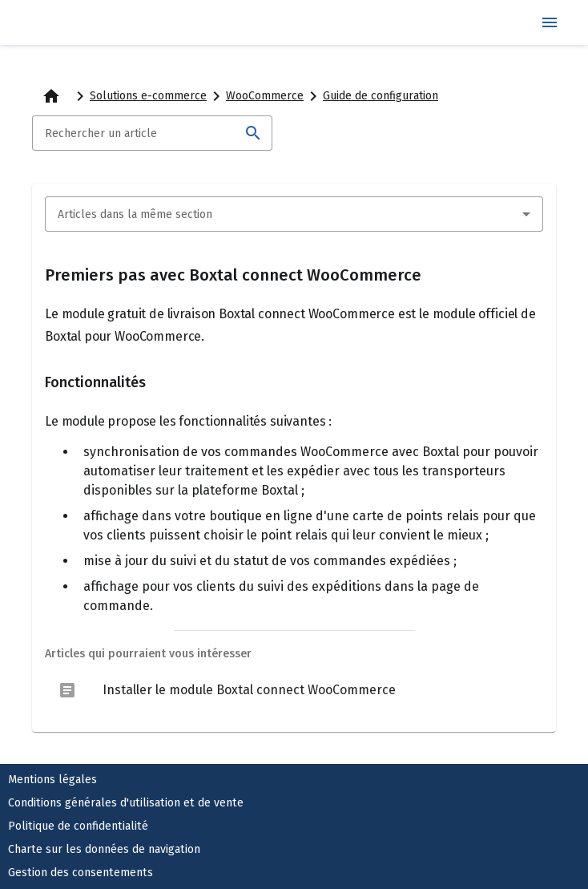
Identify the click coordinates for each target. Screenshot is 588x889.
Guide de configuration (381, 96)
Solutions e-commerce (148, 96)
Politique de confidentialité (78, 826)
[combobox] (294, 214)
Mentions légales (52, 780)
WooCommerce (265, 96)
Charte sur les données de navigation (104, 849)
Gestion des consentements (81, 873)
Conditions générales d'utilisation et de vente (126, 803)
